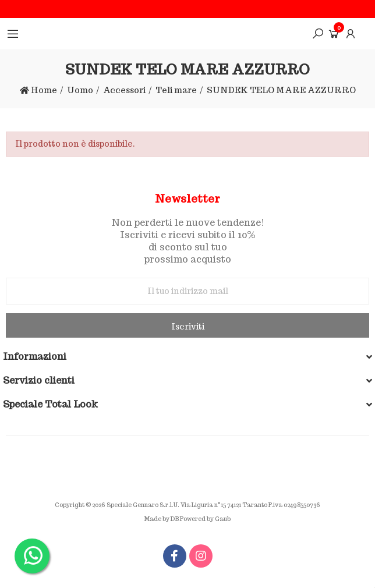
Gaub (223, 519)
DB (175, 519)
